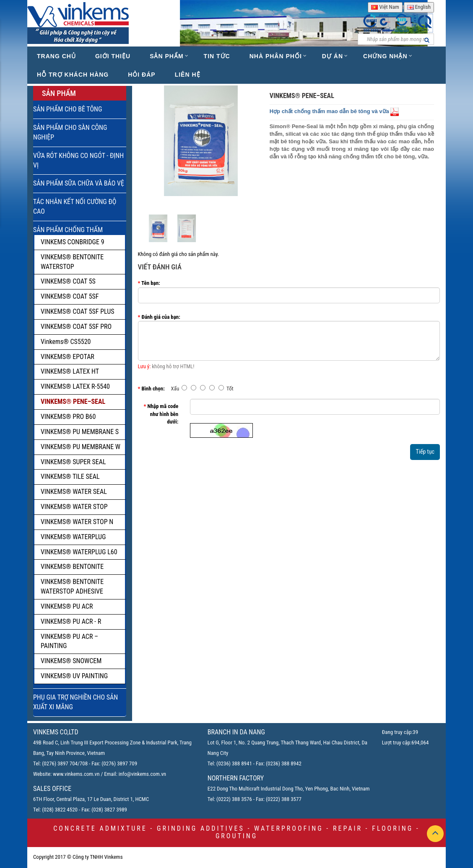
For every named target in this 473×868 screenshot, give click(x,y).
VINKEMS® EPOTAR (68, 357)
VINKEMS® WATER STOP (74, 507)
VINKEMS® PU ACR (67, 606)
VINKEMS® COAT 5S (68, 281)
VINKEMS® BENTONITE (72, 567)
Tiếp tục (425, 452)
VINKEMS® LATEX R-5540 (75, 386)
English (419, 7)
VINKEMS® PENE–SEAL (73, 402)
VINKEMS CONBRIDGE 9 (73, 242)
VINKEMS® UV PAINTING (74, 676)
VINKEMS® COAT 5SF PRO (76, 327)
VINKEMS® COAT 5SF (70, 296)
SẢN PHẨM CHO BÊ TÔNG (68, 109)
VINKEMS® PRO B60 (68, 417)
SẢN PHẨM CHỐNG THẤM (68, 230)
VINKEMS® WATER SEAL (74, 492)
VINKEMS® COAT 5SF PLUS (78, 311)
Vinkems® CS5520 (66, 342)
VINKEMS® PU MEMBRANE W (81, 447)
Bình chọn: (153, 389)
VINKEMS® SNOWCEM (71, 661)
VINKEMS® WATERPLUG (73, 537)
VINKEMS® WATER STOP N (77, 522)
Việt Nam (385, 7)
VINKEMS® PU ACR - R (71, 621)
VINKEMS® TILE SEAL (70, 477)
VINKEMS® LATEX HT (70, 371)
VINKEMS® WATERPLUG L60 (79, 552)
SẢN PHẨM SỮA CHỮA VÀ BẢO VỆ (79, 183)
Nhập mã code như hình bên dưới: (163, 414)
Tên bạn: (151, 283)
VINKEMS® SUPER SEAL (73, 462)
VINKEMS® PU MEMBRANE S (80, 432)
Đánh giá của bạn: (161, 317)
